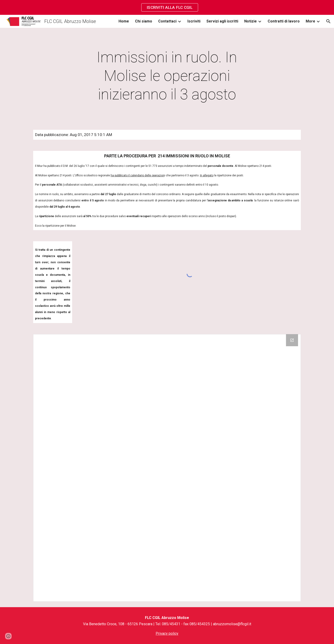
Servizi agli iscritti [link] (222, 21)
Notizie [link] (250, 21)
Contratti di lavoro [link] (284, 21)
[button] (328, 21)
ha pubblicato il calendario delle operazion (138, 175)
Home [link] (124, 21)
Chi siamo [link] (144, 21)
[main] (167, 76)
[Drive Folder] (167, 468)
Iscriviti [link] (194, 21)
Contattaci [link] (167, 21)
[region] (167, 7)
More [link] (310, 21)
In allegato (207, 175)
